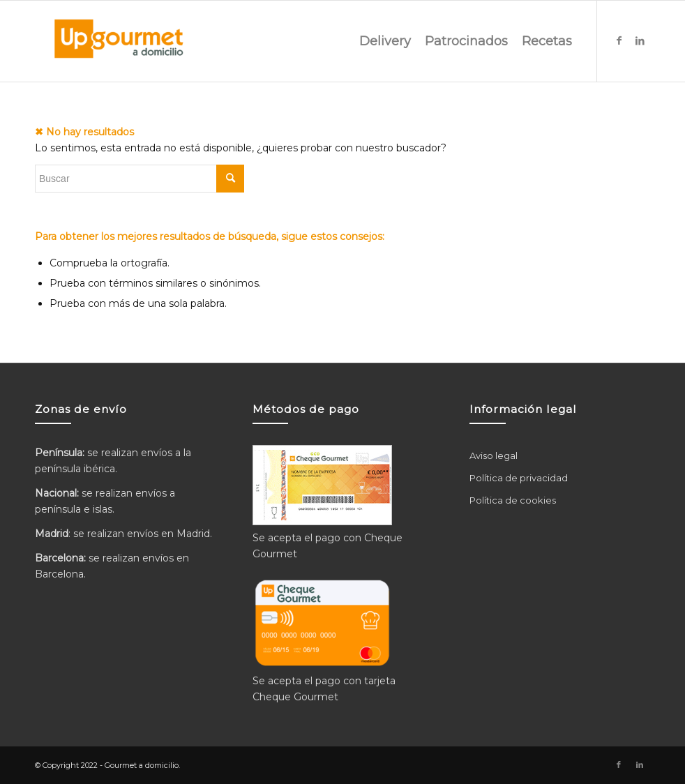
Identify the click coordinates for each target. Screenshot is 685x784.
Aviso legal (494, 455)
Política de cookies (513, 500)
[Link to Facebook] (619, 40)
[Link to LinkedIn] (640, 40)
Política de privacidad (519, 478)
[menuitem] (385, 41)
